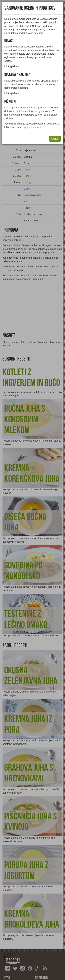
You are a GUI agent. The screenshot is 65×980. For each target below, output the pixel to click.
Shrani (55, 139)
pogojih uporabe (33, 127)
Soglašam (13, 66)
